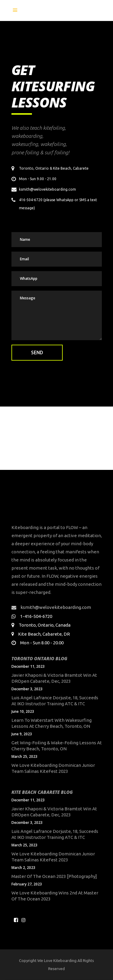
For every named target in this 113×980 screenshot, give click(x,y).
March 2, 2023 (23, 868)
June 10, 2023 (23, 711)
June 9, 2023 (22, 734)
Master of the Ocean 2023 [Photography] (54, 876)
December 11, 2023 (28, 666)
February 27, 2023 (27, 884)
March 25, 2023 (24, 756)
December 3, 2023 (27, 689)
